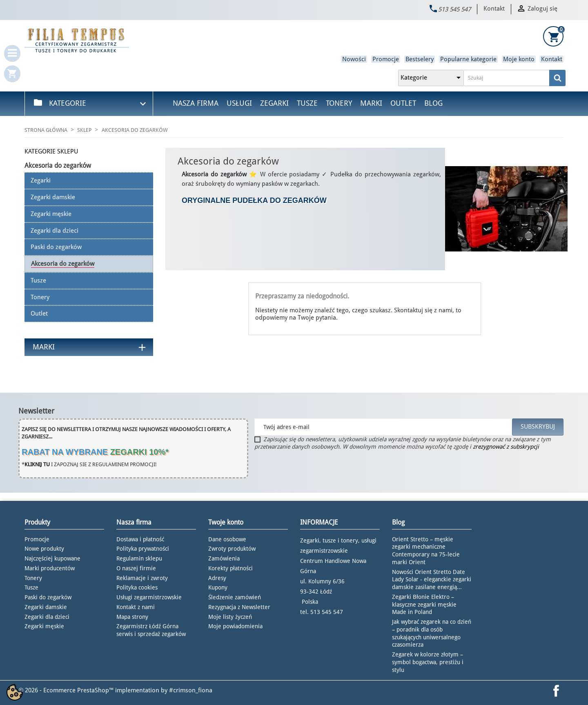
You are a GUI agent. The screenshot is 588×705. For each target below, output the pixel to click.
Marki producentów (50, 568)
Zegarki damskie (46, 607)
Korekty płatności (231, 568)
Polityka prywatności (143, 549)
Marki (371, 103)
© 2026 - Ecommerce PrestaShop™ (67, 690)
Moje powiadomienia (235, 626)
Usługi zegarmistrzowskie (149, 597)
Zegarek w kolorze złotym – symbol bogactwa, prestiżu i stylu (428, 662)
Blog (433, 103)
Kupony (218, 587)
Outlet (403, 103)
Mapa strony (132, 617)
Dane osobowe (227, 539)
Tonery (339, 103)
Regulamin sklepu (139, 558)
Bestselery (420, 59)
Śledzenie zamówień (235, 597)
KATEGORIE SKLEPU (51, 151)
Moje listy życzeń (230, 617)
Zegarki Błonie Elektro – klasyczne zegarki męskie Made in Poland (424, 605)
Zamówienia (224, 558)
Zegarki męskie (44, 626)
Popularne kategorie (468, 59)
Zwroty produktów (232, 549)
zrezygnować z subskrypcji (506, 447)
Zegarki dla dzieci (47, 617)
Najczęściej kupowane (52, 558)
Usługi (239, 103)
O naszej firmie (136, 568)
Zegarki (274, 103)
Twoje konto (226, 522)
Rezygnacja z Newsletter (239, 607)
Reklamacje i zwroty (142, 578)
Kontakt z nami (136, 607)
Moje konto (519, 59)
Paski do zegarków (48, 597)
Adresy (217, 578)
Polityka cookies (137, 587)
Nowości (354, 59)
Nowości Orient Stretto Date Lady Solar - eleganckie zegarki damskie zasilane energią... (432, 580)
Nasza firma (196, 103)
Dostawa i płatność (140, 539)
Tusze (307, 103)
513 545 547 (454, 9)
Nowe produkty (44, 549)
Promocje (386, 59)
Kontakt (494, 9)
